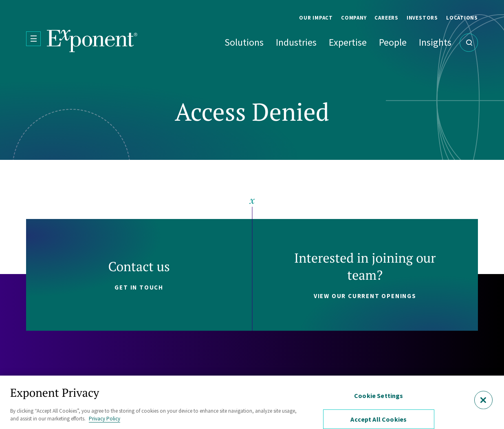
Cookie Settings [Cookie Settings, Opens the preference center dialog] (379, 396)
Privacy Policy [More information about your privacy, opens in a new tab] (105, 419)
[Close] (483, 400)
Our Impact (316, 18)
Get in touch (139, 287)
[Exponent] (92, 41)
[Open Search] (469, 43)
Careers (386, 18)
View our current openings (365, 296)
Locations (462, 18)
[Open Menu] (33, 39)
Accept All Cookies (379, 419)
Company (354, 18)
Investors (422, 18)
